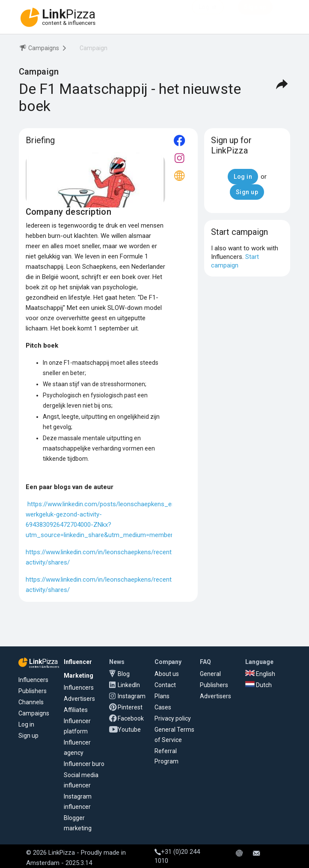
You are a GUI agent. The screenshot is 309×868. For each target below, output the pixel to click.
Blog (124, 674)
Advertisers (79, 699)
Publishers (33, 691)
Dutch (258, 685)
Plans (162, 696)
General (210, 674)
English (260, 674)
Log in (26, 724)
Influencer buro (84, 764)
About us (167, 674)
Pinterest (130, 707)
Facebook (131, 718)
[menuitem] (39, 50)
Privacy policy (173, 718)
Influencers (33, 680)
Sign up (28, 736)
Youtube (129, 730)
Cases (163, 707)
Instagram (132, 696)
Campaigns (34, 713)
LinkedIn (129, 685)
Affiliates (76, 710)
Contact (165, 685)
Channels (31, 702)
